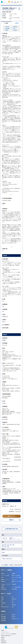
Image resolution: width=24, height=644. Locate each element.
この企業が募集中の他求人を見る (11, 529)
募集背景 (14, 27)
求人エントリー (11, 516)
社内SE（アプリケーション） (15, 539)
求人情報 (6, 23)
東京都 (3, 552)
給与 (13, 28)
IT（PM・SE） (5, 538)
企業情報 (17, 23)
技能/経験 (6, 28)
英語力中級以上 (9, 559)
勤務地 (6, 30)
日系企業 (4, 559)
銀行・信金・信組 (5, 546)
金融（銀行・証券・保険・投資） (8, 545)
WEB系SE (11, 538)
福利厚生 (14, 30)
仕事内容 (6, 27)
